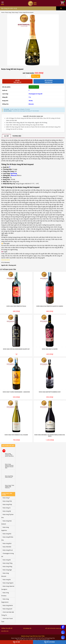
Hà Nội (16, 642)
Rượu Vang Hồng (7, 566)
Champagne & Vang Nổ (35, 94)
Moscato (31, 104)
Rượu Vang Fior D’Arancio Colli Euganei (16, 435)
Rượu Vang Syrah (7, 609)
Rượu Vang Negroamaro (5, 601)
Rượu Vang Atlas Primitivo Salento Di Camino (50, 306)
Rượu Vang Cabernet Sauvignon (8, 588)
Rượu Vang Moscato (5, 575)
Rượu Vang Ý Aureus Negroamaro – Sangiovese (16, 392)
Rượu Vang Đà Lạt (8, 550)
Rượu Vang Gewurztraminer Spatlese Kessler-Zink (9, 466)
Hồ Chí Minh (49, 642)
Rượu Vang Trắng (7, 563)
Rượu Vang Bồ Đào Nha (7, 539)
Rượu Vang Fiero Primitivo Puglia (16, 306)
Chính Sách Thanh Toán (7, 620)
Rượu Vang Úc (7, 508)
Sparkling (14, 173)
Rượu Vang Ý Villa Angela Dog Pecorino (10, 487)
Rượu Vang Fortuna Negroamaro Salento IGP (16, 349)
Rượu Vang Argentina (5, 529)
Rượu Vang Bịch (7, 543)
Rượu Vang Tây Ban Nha (7, 516)
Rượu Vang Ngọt (7, 570)
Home (3, 12)
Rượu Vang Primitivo (5, 594)
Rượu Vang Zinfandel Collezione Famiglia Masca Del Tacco (50, 436)
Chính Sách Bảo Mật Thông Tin (8, 614)
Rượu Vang (8, 12)
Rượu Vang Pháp (7, 504)
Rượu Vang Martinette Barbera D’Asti (50, 392)
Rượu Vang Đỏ (7, 560)
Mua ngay (36, 76)
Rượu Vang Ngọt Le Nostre (50, 349)
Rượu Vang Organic (8, 583)
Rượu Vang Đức (7, 534)
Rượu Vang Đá (7, 580)
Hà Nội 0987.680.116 (17, 81)
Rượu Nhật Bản (7, 547)
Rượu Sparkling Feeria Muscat (9, 477)
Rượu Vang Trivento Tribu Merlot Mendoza (9, 455)
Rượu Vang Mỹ (7, 511)
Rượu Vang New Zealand (6, 522)
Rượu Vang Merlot (8, 605)
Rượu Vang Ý (15, 12)
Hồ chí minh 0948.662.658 (49, 81)
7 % (30, 97)
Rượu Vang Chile (7, 501)
